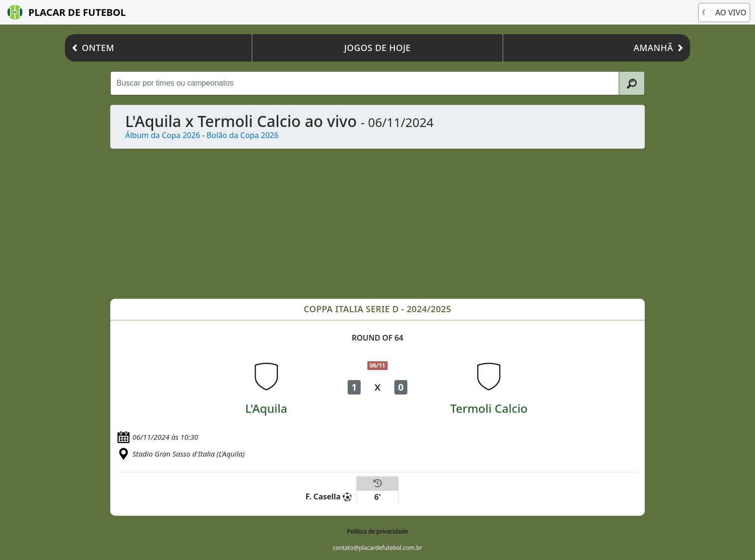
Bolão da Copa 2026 (242, 135)
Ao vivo (724, 12)
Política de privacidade (377, 531)
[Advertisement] (399, 224)
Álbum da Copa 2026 (163, 135)
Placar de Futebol (66, 12)
